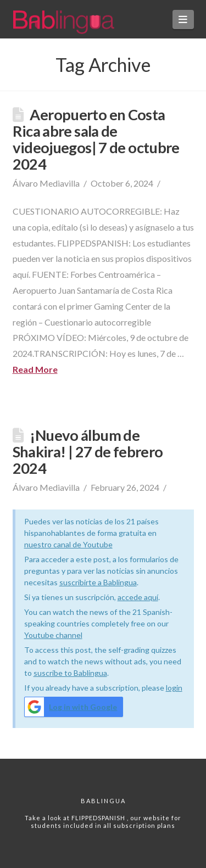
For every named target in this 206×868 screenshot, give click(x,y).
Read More (35, 369)
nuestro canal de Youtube (68, 544)
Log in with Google (71, 707)
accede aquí (138, 597)
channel (69, 635)
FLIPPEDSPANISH (99, 818)
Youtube (40, 635)
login (174, 688)
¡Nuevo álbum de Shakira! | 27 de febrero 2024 (88, 452)
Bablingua (103, 801)
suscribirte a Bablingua (98, 582)
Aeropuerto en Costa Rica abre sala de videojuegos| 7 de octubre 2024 (96, 139)
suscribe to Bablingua (70, 673)
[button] (183, 19)
